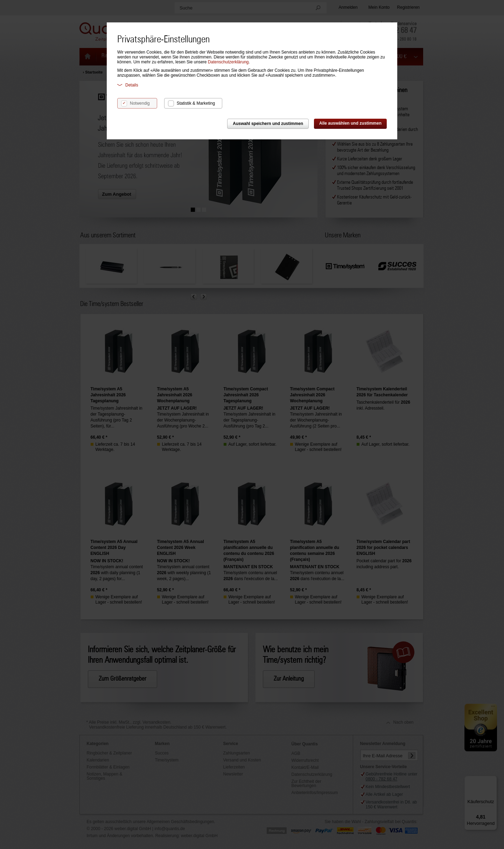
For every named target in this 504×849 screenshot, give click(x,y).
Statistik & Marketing (196, 103)
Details (128, 85)
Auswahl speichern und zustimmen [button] (268, 124)
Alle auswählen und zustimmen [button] (350, 123)
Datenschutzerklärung (228, 62)
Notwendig (140, 103)
